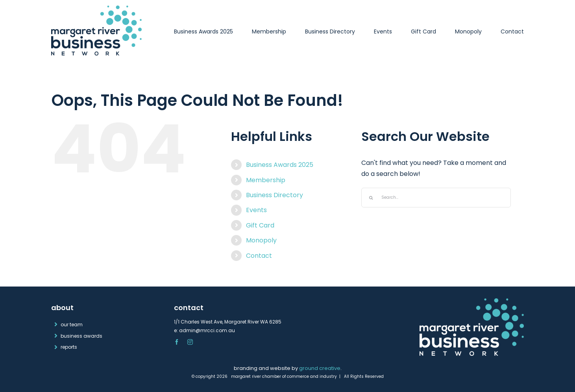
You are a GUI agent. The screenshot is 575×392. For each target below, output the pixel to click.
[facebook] (177, 342)
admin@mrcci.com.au (207, 330)
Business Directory (275, 195)
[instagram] (190, 342)
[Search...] (436, 198)
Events (256, 210)
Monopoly (261, 240)
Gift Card (260, 225)
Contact (259, 256)
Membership (266, 180)
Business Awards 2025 (280, 165)
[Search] (371, 198)
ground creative (320, 368)
